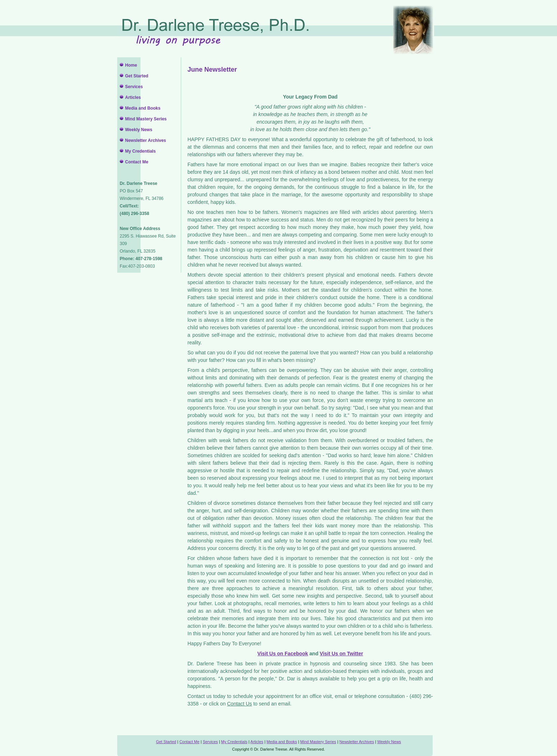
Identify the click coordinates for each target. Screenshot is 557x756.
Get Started (137, 76)
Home (131, 65)
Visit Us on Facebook (283, 654)
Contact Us (240, 704)
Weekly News (139, 130)
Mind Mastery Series (146, 119)
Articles (133, 97)
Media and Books (143, 108)
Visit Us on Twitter (341, 654)
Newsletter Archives (146, 140)
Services (134, 87)
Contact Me (137, 162)
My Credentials (140, 151)
